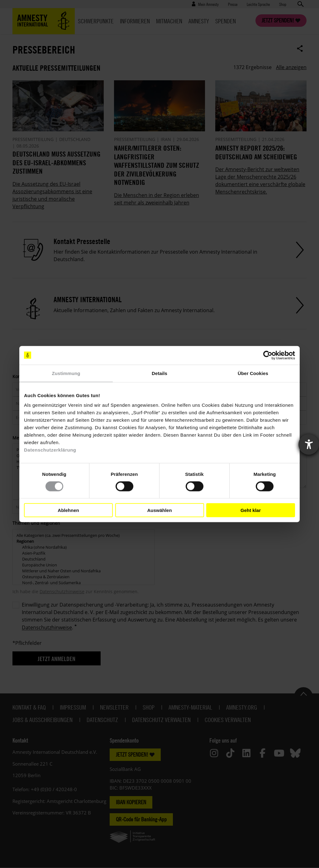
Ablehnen (68, 510)
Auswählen (159, 510)
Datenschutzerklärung (50, 450)
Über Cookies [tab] (253, 373)
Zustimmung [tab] (66, 373)
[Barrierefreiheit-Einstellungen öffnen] (309, 444)
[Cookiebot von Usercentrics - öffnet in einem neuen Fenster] (268, 355)
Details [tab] (159, 373)
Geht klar (251, 510)
